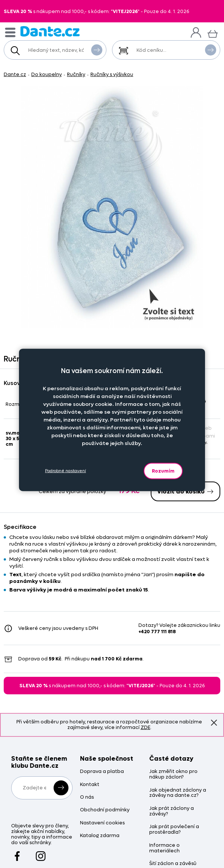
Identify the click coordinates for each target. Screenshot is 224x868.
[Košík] (213, 33)
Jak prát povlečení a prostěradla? (174, 830)
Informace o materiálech (164, 848)
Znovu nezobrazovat (214, 723)
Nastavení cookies (102, 823)
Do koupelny (47, 74)
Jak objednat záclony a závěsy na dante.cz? (178, 793)
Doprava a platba (102, 772)
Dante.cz (15, 74)
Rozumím (163, 471)
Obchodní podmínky (105, 810)
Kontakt (90, 785)
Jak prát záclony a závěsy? (172, 811)
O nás (87, 797)
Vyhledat (97, 50)
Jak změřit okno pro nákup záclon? (173, 774)
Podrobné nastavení (65, 471)
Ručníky (76, 74)
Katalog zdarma (100, 836)
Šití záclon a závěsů (173, 864)
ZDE (145, 727)
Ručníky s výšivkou (112, 74)
